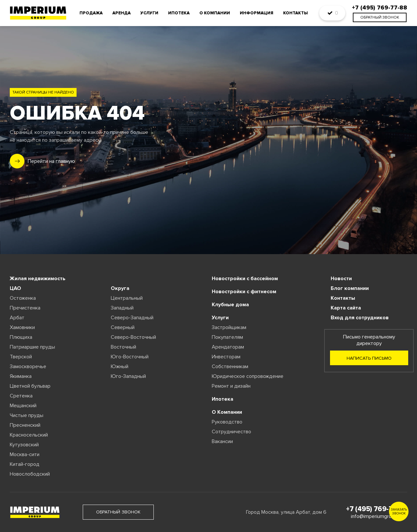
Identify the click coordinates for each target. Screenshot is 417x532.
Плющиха (21, 337)
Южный (120, 367)
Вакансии (222, 441)
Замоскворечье (28, 367)
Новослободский (30, 474)
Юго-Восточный (130, 357)
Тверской (21, 357)
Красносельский (29, 435)
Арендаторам (228, 347)
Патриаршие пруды (32, 347)
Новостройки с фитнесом (244, 292)
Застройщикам (229, 327)
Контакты (295, 13)
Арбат (17, 318)
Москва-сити (25, 454)
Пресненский (25, 425)
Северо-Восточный (133, 337)
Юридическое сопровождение (248, 376)
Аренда (122, 13)
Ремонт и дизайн (231, 386)
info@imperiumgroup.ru (377, 516)
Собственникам (230, 367)
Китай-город (25, 464)
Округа (120, 288)
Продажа (91, 13)
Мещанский (23, 406)
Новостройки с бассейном (245, 279)
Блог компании (350, 288)
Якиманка (21, 376)
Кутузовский (24, 445)
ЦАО (15, 288)
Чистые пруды (27, 415)
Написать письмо (369, 358)
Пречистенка (25, 308)
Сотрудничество (231, 432)
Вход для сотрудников (360, 318)
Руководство (227, 422)
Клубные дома (230, 305)
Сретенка (21, 396)
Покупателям (227, 337)
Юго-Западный (128, 376)
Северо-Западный (132, 318)
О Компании (227, 412)
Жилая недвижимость (38, 279)
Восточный (123, 347)
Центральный (127, 298)
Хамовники (22, 327)
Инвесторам (226, 357)
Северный (123, 327)
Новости (341, 279)
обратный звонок (380, 17)
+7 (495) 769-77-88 (377, 509)
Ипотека (179, 13)
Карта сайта (346, 308)
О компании (215, 13)
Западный (122, 308)
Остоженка (23, 298)
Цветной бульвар (30, 386)
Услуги (149, 13)
